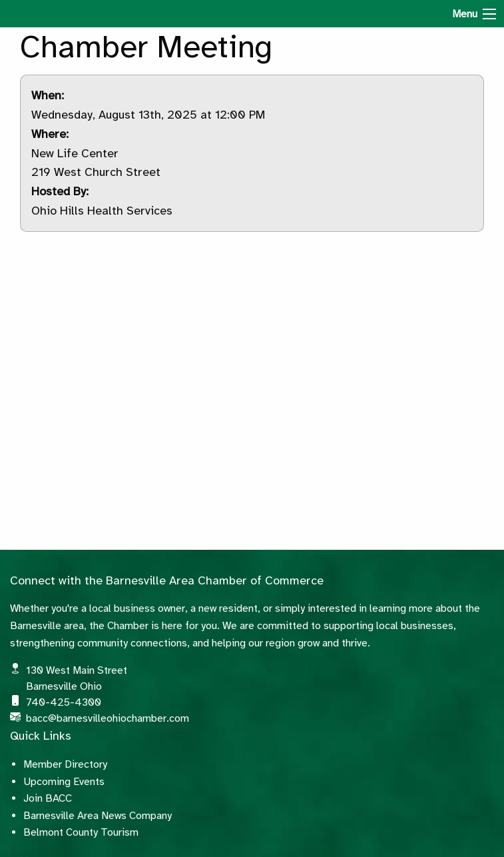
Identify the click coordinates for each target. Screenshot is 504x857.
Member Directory (65, 764)
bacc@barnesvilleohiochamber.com (108, 718)
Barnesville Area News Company (98, 816)
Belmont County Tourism (81, 832)
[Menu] (489, 14)
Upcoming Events (64, 782)
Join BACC (48, 798)
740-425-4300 (64, 702)
